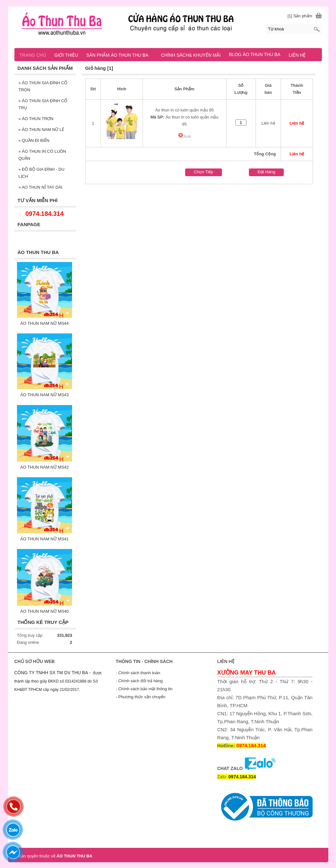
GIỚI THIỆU (66, 55)
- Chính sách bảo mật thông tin (144, 689)
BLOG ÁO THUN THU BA (255, 54)
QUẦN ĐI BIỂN (34, 140)
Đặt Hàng (266, 172)
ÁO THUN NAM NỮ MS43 (44, 395)
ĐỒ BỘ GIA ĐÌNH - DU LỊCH (42, 173)
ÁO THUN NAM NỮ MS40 (44, 611)
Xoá (184, 136)
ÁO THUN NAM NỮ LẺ (41, 130)
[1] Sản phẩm (300, 16)
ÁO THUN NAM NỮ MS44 (44, 323)
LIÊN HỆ (297, 55)
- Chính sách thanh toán (138, 673)
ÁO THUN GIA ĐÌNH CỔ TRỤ (43, 104)
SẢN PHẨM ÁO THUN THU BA (120, 55)
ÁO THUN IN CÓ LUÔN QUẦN (42, 155)
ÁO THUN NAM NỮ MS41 (44, 539)
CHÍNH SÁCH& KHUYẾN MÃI (191, 55)
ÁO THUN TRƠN (36, 119)
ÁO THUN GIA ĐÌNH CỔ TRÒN (43, 86)
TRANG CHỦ (33, 55)
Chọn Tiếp (204, 172)
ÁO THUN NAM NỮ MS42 (44, 467)
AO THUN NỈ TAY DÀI (41, 187)
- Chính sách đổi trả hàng (139, 681)
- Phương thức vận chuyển (140, 697)
